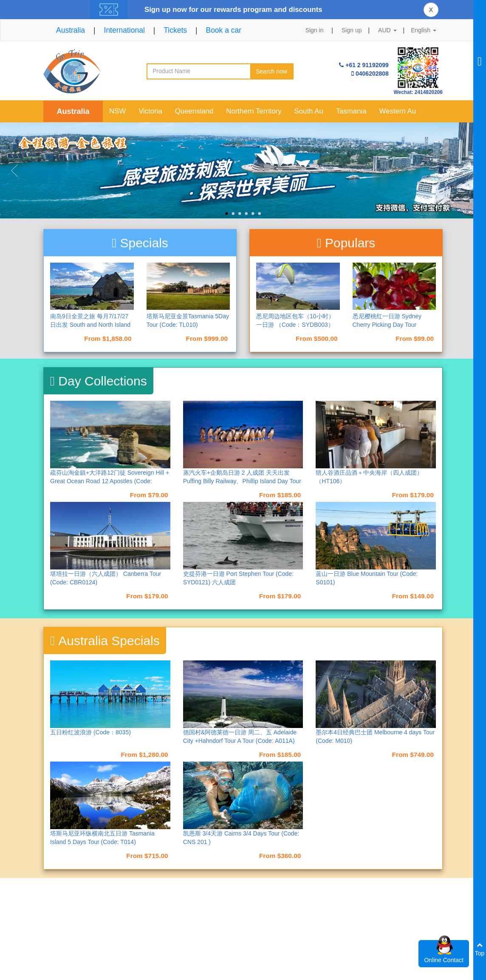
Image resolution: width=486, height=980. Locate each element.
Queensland (194, 111)
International (124, 30)
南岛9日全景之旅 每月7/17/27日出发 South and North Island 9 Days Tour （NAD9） (90, 325)
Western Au (398, 111)
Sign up (352, 30)
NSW (117, 111)
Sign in (315, 30)
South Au (309, 111)
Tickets (175, 30)
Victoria (150, 111)
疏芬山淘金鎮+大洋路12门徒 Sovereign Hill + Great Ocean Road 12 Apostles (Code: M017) (110, 481)
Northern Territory (254, 111)
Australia (71, 30)
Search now (271, 71)
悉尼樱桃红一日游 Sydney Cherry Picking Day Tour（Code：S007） (387, 325)
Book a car (223, 30)
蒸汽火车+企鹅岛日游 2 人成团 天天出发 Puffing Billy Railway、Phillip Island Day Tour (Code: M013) (242, 481)
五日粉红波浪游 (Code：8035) (90, 732)
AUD (387, 30)
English (424, 30)
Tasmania (351, 111)
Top (480, 949)
